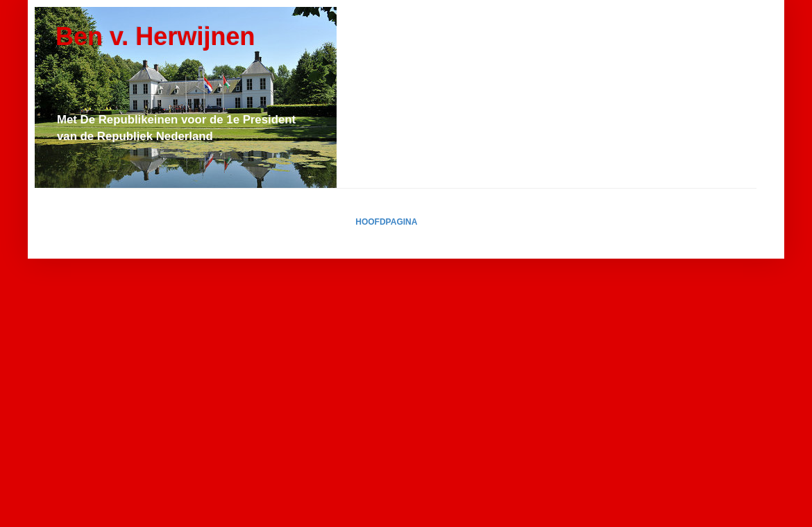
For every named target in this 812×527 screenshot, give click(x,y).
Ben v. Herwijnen (155, 36)
